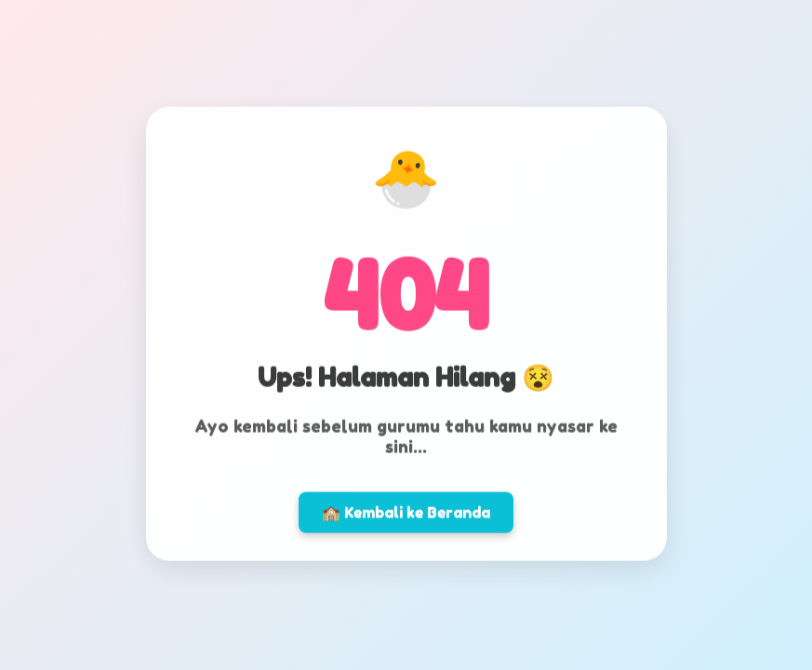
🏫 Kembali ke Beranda (406, 510)
